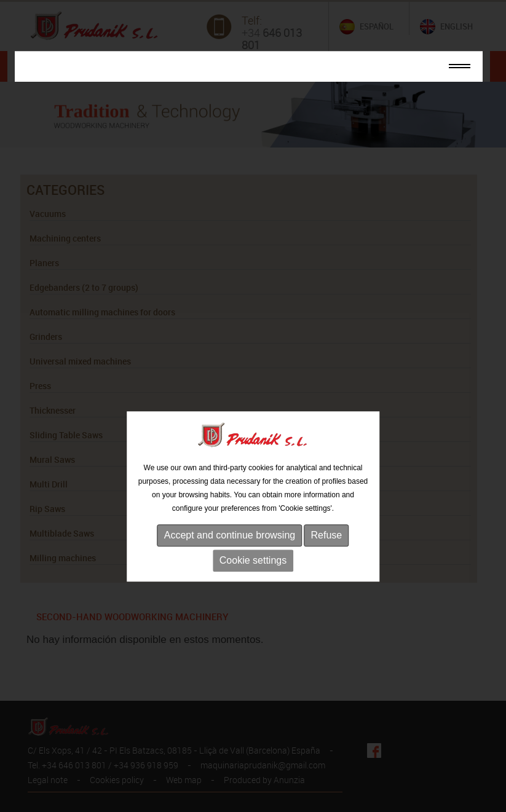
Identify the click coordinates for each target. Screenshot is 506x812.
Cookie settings (253, 579)
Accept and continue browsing (230, 554)
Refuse (327, 554)
